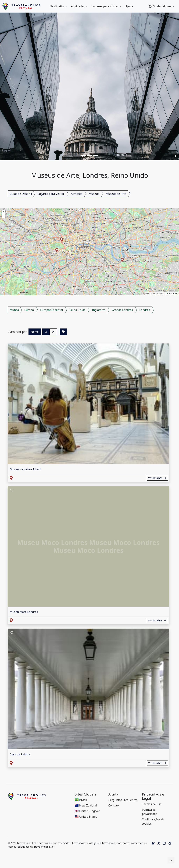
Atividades (78, 6)
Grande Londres (122, 310)
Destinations (58, 6)
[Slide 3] (96, 156)
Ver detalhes (157, 478)
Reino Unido (77, 310)
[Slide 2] (89, 156)
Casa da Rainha (20, 754)
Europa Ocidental (52, 310)
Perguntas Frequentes (123, 800)
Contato (114, 805)
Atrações (76, 194)
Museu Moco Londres (24, 612)
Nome (35, 332)
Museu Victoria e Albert (25, 469)
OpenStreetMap (156, 294)
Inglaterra (99, 310)
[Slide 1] (83, 156)
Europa (29, 310)
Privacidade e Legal (153, 796)
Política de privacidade (150, 812)
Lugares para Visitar (105, 6)
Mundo (14, 310)
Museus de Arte (116, 194)
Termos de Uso (152, 804)
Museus (94, 194)
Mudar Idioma (160, 6)
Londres (145, 310)
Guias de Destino (21, 194)
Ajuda (129, 6)
